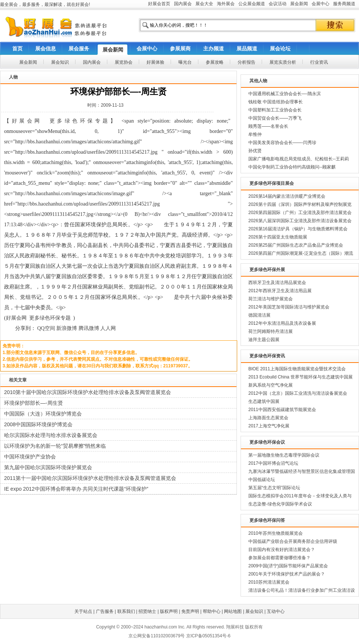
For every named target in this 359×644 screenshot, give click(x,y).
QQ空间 (46, 328)
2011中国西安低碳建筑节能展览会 (282, 410)
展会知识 (254, 611)
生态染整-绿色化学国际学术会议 (280, 504)
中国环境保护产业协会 (30, 457)
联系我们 (126, 611)
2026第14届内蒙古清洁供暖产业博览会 (287, 196)
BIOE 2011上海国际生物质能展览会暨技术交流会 (297, 369)
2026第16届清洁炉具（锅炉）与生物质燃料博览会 (298, 229)
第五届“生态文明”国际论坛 (274, 488)
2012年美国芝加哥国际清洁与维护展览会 (289, 307)
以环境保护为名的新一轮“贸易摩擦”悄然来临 (55, 446)
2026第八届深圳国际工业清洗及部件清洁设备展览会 (300, 221)
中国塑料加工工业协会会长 (275, 110)
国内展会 (183, 4)
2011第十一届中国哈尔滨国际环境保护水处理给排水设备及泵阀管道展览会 (90, 478)
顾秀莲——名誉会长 (268, 126)
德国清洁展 (259, 315)
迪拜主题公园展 (264, 340)
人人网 (108, 328)
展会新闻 (299, 4)
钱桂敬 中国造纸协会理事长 (276, 102)
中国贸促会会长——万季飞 (275, 118)
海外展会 (226, 4)
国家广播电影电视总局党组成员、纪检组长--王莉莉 (299, 159)
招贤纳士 (147, 611)
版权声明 (169, 611)
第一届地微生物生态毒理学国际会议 (284, 455)
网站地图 (233, 611)
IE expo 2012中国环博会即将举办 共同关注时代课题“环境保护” (76, 489)
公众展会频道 (252, 4)
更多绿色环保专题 (80, 121)
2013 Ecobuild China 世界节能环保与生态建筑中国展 (301, 377)
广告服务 (105, 611)
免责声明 (190, 611)
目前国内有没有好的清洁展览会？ (282, 550)
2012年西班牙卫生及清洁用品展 (280, 291)
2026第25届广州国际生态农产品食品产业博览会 (296, 245)
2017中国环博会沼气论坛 (273, 463)
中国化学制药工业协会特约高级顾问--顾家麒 (292, 167)
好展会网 (27, 121)
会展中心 (321, 4)
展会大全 (204, 4)
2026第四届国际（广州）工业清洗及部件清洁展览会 (300, 213)
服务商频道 (344, 4)
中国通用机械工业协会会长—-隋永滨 (285, 94)
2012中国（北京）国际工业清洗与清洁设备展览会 (298, 393)
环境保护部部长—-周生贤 (33, 403)
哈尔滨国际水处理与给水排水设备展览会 (51, 435)
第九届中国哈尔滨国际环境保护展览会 (48, 467)
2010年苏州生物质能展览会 (276, 533)
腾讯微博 (89, 328)
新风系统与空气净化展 (271, 385)
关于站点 (83, 611)
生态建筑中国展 (264, 401)
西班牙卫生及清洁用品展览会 (277, 283)
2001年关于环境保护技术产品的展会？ (287, 574)
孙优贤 (255, 151)
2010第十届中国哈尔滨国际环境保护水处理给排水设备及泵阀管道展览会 (88, 392)
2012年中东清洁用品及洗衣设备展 (282, 323)
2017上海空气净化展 (269, 426)
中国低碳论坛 (262, 480)
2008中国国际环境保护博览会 (38, 424)
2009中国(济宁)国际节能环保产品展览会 (288, 566)
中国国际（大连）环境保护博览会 (43, 414)
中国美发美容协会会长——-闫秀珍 (282, 143)
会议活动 (278, 4)
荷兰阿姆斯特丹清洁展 (271, 331)
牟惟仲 (255, 134)
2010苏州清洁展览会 (269, 582)
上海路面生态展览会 (268, 418)
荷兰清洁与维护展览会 (271, 299)
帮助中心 (212, 611)
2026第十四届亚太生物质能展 (278, 237)
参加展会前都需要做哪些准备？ (279, 558)
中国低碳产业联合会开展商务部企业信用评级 (293, 541)
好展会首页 (159, 4)
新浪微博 (67, 328)
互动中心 (276, 611)
